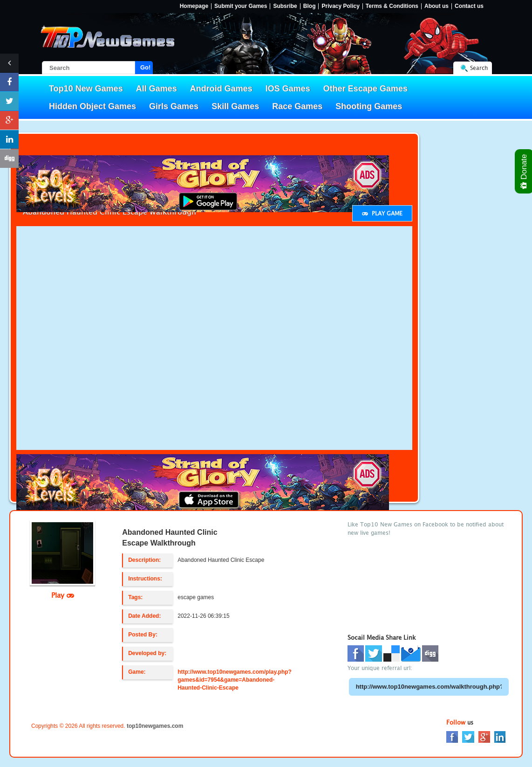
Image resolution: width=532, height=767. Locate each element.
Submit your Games (241, 6)
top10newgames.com (155, 726)
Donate (524, 171)
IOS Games (288, 89)
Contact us (469, 6)
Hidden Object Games (92, 106)
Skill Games (235, 106)
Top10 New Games (86, 89)
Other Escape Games (365, 89)
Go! (145, 67)
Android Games (221, 89)
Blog (310, 6)
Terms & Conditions (392, 6)
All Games (157, 89)
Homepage (194, 6)
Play (63, 595)
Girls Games (174, 106)
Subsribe (285, 6)
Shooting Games (369, 106)
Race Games (297, 106)
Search (479, 68)
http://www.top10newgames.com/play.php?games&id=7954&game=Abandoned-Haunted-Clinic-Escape (235, 680)
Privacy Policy (340, 6)
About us (437, 6)
